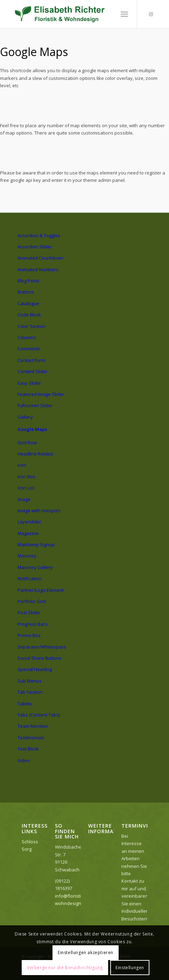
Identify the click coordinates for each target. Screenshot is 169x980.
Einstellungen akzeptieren (86, 952)
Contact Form (31, 360)
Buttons (26, 292)
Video (24, 760)
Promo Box (29, 635)
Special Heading (35, 669)
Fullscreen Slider (35, 405)
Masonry (27, 556)
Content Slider (33, 371)
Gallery (25, 417)
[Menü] (124, 14)
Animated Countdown (40, 258)
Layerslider (29, 522)
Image (24, 499)
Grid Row (27, 443)
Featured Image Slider (41, 394)
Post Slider (29, 612)
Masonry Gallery (35, 567)
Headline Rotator (36, 454)
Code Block (29, 315)
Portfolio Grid (32, 601)
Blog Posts (29, 281)
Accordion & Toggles (39, 235)
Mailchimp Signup (36, 544)
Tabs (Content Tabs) (39, 715)
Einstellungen (130, 968)
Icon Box (26, 477)
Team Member (33, 726)
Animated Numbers (38, 269)
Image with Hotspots (39, 510)
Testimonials (31, 738)
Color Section (31, 326)
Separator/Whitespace (42, 647)
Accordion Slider (35, 247)
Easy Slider (29, 383)
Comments (29, 349)
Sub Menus (30, 681)
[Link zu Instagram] (151, 14)
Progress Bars (33, 624)
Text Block (28, 749)
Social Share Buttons (40, 658)
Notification (30, 578)
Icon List (26, 488)
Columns (27, 337)
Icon (22, 465)
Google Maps (32, 429)
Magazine (28, 533)
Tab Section (30, 692)
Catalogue (28, 303)
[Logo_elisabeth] (70, 14)
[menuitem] (124, 14)
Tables (25, 704)
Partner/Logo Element (41, 590)
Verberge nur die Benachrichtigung (65, 968)
